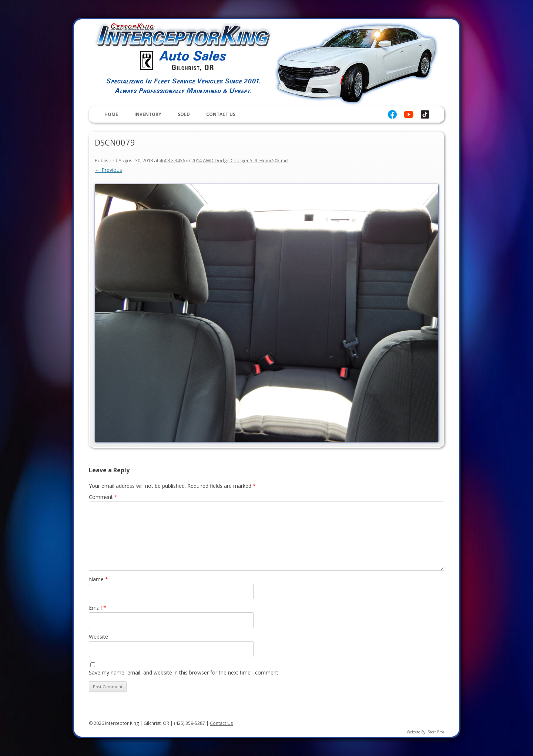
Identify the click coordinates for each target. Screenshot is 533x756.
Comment (103, 497)
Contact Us (221, 114)
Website (98, 637)
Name (98, 579)
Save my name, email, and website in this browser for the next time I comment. (184, 672)
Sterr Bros (436, 732)
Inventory (148, 114)
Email (98, 608)
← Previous (108, 170)
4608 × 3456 (172, 160)
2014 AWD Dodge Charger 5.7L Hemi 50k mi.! (240, 160)
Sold (184, 114)
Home (111, 114)
